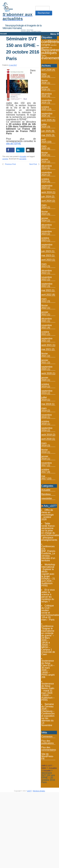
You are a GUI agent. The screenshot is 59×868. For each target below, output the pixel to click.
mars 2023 (44, 265)
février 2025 (45, 154)
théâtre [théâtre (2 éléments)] (44, 56)
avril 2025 (44, 141)
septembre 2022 (47, 285)
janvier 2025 (45, 160)
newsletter (47, 498)
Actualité (23, 156)
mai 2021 (46, 349)
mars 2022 (44, 300)
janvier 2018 (45, 458)
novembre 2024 (47, 174)
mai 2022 (46, 290)
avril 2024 (46, 201)
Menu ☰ (55, 34)
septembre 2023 (47, 246)
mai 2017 (44, 477)
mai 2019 (46, 404)
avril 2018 (46, 439)
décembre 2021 (47, 320)
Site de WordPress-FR (47, 756)
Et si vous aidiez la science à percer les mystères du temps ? (48, 596)
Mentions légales (39, 791)
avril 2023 (46, 260)
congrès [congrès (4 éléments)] (46, 45)
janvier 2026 (45, 88)
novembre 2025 (47, 102)
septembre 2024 (47, 187)
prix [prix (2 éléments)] (51, 48)
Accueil (3, 34)
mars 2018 (44, 444)
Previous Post (10, 164)
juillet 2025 (44, 126)
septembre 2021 (47, 340)
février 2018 (45, 451)
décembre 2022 (47, 272)
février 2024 (45, 213)
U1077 (29, 791)
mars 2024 (44, 206)
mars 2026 (44, 75)
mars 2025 (44, 147)
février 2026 (45, 82)
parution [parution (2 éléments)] (54, 45)
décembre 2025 (47, 95)
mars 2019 (44, 409)
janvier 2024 (45, 219)
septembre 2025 (47, 115)
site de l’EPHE (14, 143)
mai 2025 (46, 135)
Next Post (33, 164)
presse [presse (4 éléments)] (45, 47)
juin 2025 (46, 131)
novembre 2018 (47, 416)
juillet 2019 (44, 399)
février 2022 (45, 307)
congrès (5, 159)
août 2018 (47, 435)
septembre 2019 (47, 392)
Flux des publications (48, 742)
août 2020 (47, 373)
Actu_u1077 (50, 506)
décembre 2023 (47, 226)
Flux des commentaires (49, 749)
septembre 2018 (47, 429)
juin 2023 (46, 251)
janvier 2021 (45, 361)
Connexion (47, 737)
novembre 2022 (47, 278)
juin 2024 (46, 197)
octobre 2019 (45, 385)
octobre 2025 (45, 108)
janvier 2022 (45, 313)
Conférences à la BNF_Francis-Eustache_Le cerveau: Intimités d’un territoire (49, 553)
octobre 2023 (45, 239)
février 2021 (45, 355)
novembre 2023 (47, 233)
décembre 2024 (47, 167)
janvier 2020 (45, 379)
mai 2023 (46, 255)
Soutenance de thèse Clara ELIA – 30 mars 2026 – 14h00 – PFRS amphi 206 (48, 669)
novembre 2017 (47, 464)
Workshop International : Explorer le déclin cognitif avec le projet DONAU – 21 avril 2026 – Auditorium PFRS (48, 575)
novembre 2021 (47, 326)
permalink (23, 159)
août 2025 (47, 120)
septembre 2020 (47, 368)
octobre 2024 (45, 180)
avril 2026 (46, 70)
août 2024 (47, 192)
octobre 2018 (45, 423)
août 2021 (47, 345)
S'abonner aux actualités (18, 17)
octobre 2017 (45, 471)
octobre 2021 (45, 333)
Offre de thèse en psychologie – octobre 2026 (48, 515)
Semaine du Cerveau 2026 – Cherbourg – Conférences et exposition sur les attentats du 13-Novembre (48, 715)
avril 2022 (46, 295)
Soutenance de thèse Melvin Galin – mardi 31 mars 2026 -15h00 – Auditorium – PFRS (48, 692)
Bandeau (46, 494)
